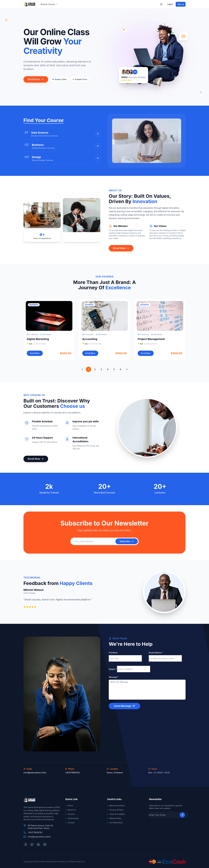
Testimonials (72, 818)
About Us (71, 810)
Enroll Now (36, 79)
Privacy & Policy (115, 810)
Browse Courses (49, 4)
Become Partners (116, 806)
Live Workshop (115, 823)
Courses (70, 814)
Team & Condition (116, 814)
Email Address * (156, 653)
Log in (170, 4)
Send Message (124, 706)
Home (69, 806)
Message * (114, 677)
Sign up (181, 4)
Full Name (113, 653)
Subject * (113, 669)
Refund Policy (114, 818)
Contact (70, 823)
